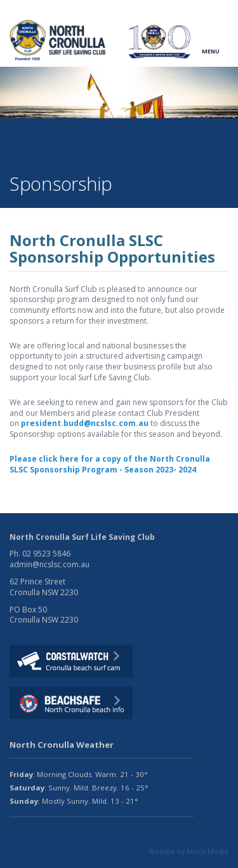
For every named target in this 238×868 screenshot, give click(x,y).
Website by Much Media (188, 851)
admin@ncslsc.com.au (50, 564)
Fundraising (65, 150)
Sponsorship (121, 150)
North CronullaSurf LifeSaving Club (59, 40)
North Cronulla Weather (62, 745)
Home (21, 150)
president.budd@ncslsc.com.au (85, 423)
